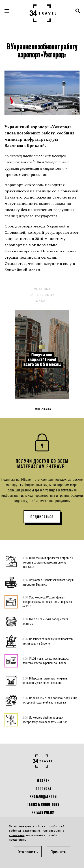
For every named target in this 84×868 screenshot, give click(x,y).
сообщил (66, 133)
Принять (58, 852)
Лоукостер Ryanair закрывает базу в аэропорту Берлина (48, 582)
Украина (46, 409)
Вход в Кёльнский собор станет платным (45, 621)
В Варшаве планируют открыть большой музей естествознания (45, 680)
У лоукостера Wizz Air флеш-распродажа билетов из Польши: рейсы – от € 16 (48, 602)
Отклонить (28, 852)
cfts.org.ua (46, 295)
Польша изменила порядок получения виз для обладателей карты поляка (50, 700)
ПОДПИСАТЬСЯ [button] (42, 517)
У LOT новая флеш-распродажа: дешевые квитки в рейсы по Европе (46, 661)
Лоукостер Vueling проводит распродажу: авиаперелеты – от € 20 (45, 720)
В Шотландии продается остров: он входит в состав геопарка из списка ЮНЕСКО (48, 562)
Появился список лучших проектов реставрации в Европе (47, 641)
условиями (17, 835)
